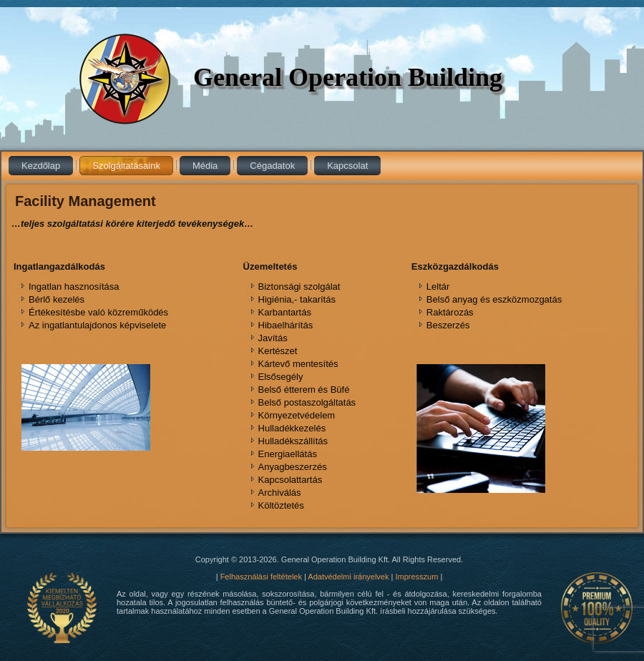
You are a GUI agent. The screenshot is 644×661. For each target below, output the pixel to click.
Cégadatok (272, 166)
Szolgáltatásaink (126, 166)
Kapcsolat (347, 166)
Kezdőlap (41, 166)
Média (205, 166)
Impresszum (416, 577)
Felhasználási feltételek (261, 577)
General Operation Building (348, 77)
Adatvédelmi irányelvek (348, 577)
